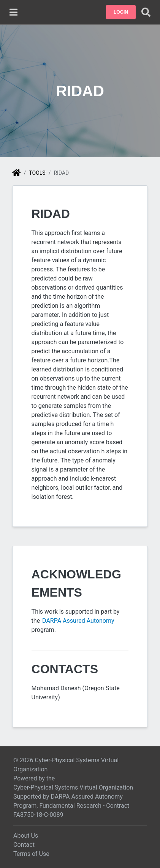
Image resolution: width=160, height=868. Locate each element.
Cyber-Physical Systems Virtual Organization (73, 787)
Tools (37, 173)
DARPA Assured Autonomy (79, 621)
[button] (121, 12)
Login (121, 12)
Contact (24, 845)
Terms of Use (31, 854)
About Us (26, 836)
